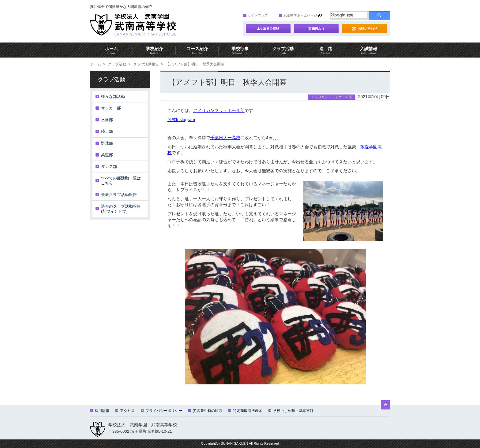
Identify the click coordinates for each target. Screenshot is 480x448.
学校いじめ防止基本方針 (291, 411)
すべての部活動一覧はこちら (121, 181)
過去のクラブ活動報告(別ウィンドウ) (121, 209)
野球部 (107, 143)
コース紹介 (197, 51)
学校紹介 (154, 51)
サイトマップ (255, 15)
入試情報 (369, 51)
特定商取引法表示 (245, 411)
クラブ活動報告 (146, 64)
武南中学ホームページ (298, 15)
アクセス (125, 411)
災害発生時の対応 (205, 411)
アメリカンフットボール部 (219, 110)
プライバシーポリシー (161, 411)
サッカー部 (111, 108)
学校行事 (240, 51)
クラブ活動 (283, 51)
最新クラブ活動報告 (119, 195)
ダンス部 (109, 167)
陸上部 (107, 131)
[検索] (349, 15)
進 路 (326, 51)
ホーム (111, 51)
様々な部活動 (113, 96)
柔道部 (107, 155)
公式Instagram (181, 120)
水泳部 (107, 120)
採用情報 (100, 411)
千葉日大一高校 (225, 138)
